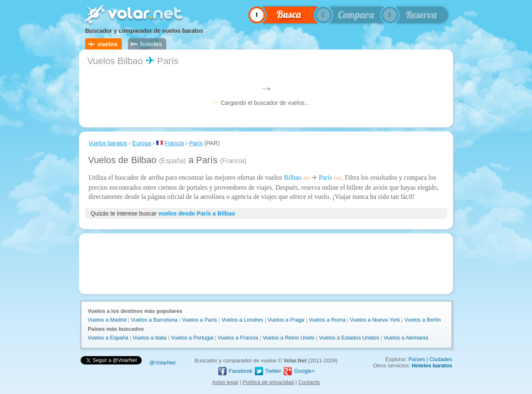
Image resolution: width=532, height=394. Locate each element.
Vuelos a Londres (243, 320)
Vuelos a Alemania (406, 338)
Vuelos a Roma (327, 320)
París (196, 143)
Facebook (235, 371)
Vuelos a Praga (286, 320)
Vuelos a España (108, 338)
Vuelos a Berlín (423, 320)
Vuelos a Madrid (107, 320)
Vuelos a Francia (238, 338)
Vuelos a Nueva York (375, 320)
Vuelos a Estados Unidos (349, 338)
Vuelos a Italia (149, 338)
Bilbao (293, 177)
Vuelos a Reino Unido (289, 338)
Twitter (268, 371)
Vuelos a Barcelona (154, 320)
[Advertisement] (266, 264)
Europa (142, 143)
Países (417, 359)
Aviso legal (225, 382)
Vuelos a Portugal (192, 338)
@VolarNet (162, 363)
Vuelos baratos (108, 143)
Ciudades (441, 359)
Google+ (299, 371)
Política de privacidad (268, 382)
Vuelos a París (199, 320)
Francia (174, 143)
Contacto (309, 382)
